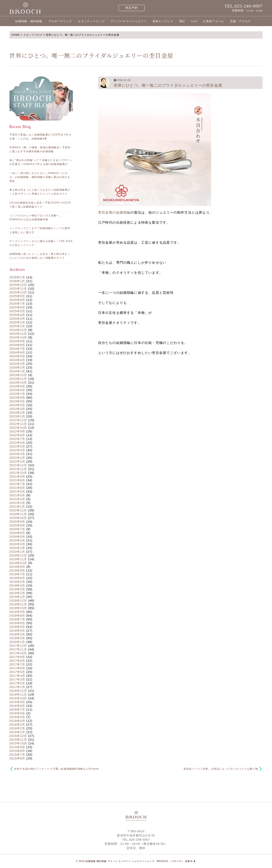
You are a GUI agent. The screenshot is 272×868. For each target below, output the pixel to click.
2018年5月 (17, 627)
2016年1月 (17, 732)
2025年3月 (17, 319)
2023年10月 (18, 383)
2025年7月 (17, 304)
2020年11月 (18, 514)
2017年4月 (17, 676)
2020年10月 (18, 518)
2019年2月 (17, 593)
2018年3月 (17, 634)
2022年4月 (17, 450)
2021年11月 (18, 469)
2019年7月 (17, 574)
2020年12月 (18, 510)
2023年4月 (17, 405)
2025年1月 (17, 326)
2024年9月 (17, 341)
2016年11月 (18, 694)
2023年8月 (17, 390)
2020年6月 (17, 533)
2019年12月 (18, 555)
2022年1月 (17, 461)
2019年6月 (17, 578)
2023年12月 (18, 375)
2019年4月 (17, 585)
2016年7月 (17, 710)
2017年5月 (17, 672)
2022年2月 (17, 458)
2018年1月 (17, 642)
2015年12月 (18, 736)
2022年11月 (18, 424)
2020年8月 (17, 525)
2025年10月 (18, 292)
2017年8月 (17, 661)
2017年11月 (18, 649)
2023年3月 (17, 409)
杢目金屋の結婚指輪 (114, 212)
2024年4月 (17, 360)
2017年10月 (18, 653)
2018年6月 (17, 623)
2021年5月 (17, 492)
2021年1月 (17, 507)
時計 (182, 21)
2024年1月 (17, 371)
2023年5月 (17, 401)
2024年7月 (17, 349)
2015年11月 (18, 740)
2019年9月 (17, 567)
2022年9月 (17, 431)
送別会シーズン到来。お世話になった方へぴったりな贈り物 (221, 769)
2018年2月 (17, 638)
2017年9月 (17, 657)
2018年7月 (17, 619)
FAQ (194, 21)
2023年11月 (18, 379)
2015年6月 (17, 758)
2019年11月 (18, 559)
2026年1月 (17, 281)
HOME (16, 35)
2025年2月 (17, 322)
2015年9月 (17, 747)
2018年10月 (18, 608)
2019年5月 (17, 582)
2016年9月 (17, 702)
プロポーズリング (60, 21)
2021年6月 (17, 488)
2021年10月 (18, 473)
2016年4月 (17, 721)
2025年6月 (17, 307)
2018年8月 (17, 616)
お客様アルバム (213, 21)
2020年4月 (17, 540)
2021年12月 (18, 465)
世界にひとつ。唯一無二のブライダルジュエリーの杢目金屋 (168, 85)
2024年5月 (17, 356)
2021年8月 (17, 480)
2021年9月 (17, 476)
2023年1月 (17, 416)
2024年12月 (18, 330)
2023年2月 (17, 413)
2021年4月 (17, 495)
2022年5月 (17, 446)
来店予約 (132, 8)
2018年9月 (17, 612)
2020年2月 (17, 548)
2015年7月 (17, 755)
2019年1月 (17, 597)
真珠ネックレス (163, 21)
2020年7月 (17, 529)
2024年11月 (18, 334)
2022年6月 (17, 443)
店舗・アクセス (240, 21)
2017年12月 (18, 646)
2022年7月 (17, 439)
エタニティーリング (91, 21)
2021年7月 (17, 484)
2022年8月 (17, 435)
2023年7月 (17, 394)
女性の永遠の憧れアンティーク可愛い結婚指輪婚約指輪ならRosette (56, 769)
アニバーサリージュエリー (129, 21)
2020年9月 (17, 522)
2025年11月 (18, 289)
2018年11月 (18, 604)
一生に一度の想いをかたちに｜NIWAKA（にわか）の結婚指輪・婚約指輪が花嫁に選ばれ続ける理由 (40, 177)
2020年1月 (17, 552)
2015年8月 (17, 751)
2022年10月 (18, 428)
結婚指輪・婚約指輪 (29, 21)
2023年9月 (17, 386)
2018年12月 (18, 601)
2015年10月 (18, 743)
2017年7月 (17, 664)
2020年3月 (17, 544)
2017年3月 (17, 679)
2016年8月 (17, 706)
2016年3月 (17, 725)
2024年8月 (17, 345)
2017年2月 (17, 683)
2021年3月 (17, 499)
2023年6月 (17, 398)
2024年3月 (17, 364)
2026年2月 (17, 277)
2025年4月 (17, 315)
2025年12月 (18, 285)
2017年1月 (17, 687)
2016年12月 (18, 691)
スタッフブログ (33, 35)
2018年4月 (17, 631)
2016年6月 (17, 713)
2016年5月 (17, 717)
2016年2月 (17, 728)
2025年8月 (17, 300)
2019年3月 (17, 589)
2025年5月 (17, 311)
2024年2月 (17, 367)
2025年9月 (17, 296)
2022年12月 (18, 420)
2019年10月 (18, 563)
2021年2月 (17, 503)
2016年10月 (18, 698)
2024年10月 (18, 337)
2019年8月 (17, 570)
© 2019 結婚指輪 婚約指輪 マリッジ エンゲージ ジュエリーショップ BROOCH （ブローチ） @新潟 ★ (136, 861)
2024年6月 (17, 352)
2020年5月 (17, 537)
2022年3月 (17, 454)
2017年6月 (17, 668)
